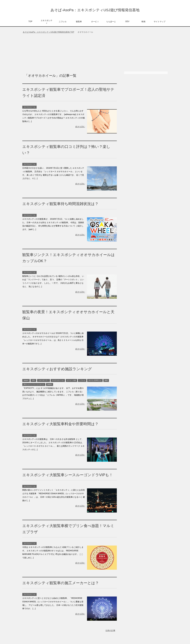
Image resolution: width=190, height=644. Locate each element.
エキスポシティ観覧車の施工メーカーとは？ (64, 590)
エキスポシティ (47, 22)
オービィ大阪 (71, 381)
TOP (30, 22)
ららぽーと (111, 22)
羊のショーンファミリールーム (34, 385)
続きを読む (80, 127)
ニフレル (63, 22)
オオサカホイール (29, 108)
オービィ (95, 22)
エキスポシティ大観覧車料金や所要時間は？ (64, 424)
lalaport (26, 381)
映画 (143, 22)
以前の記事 (110, 637)
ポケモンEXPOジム (95, 381)
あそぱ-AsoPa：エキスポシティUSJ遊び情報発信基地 (95, 10)
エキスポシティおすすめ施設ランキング (60, 369)
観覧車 (79, 22)
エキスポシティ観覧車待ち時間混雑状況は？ (64, 204)
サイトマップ (160, 22)
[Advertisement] (95, 54)
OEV (127, 22)
